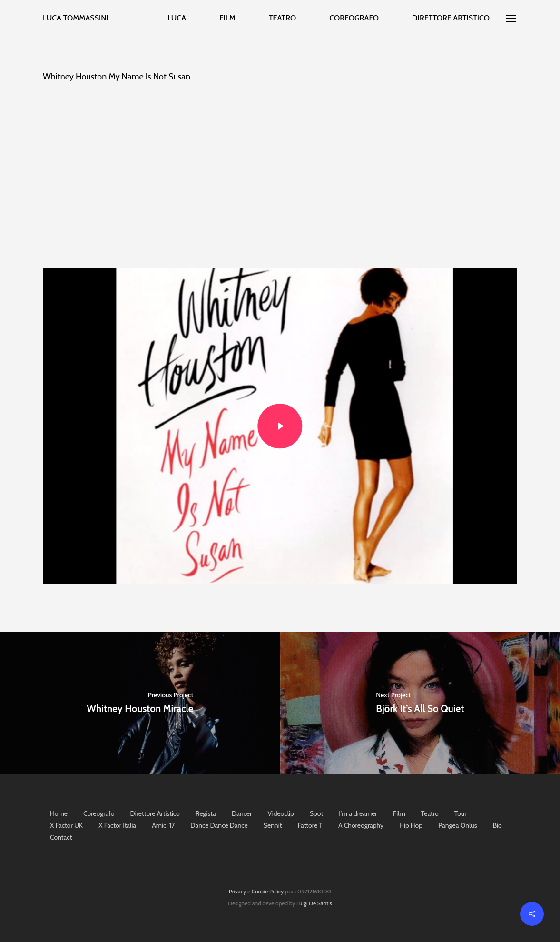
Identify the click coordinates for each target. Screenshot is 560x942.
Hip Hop (411, 825)
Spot (316, 813)
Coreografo (99, 813)
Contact (61, 837)
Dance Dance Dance (219, 825)
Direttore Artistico (155, 813)
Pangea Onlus (457, 825)
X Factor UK (66, 825)
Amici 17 (163, 825)
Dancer (242, 813)
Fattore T (310, 825)
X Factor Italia (117, 825)
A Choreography (361, 825)
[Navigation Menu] (511, 18)
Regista (206, 813)
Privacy (237, 891)
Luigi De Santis (314, 903)
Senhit (273, 825)
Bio (497, 825)
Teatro (430, 813)
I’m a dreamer (358, 813)
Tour (461, 813)
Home (59, 813)
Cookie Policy (268, 891)
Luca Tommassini (76, 18)
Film (399, 813)
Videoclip (281, 813)
